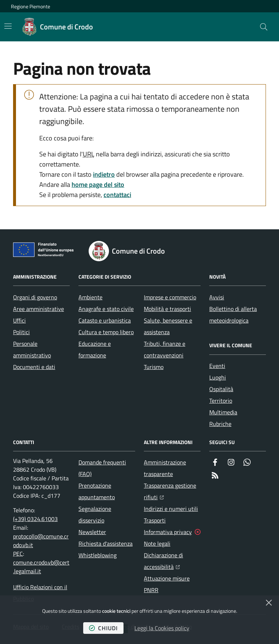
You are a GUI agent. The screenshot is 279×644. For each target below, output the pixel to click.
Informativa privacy (168, 532)
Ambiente (90, 297)
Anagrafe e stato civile (106, 309)
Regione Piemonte (31, 6)
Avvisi (217, 297)
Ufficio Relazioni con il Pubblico (40, 593)
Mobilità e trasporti (167, 309)
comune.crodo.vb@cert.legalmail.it (41, 567)
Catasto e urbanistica (105, 320)
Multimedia (223, 412)
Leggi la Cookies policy (162, 628)
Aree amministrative (39, 309)
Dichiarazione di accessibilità (172, 561)
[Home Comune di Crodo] (58, 27)
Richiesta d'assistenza (106, 543)
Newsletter (92, 532)
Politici (21, 332)
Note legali (157, 543)
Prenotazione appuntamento (97, 491)
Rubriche (220, 424)
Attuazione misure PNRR (167, 584)
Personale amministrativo (32, 349)
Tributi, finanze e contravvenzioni (165, 349)
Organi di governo (35, 297)
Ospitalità (221, 389)
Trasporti (155, 520)
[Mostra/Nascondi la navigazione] (8, 26)
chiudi (103, 628)
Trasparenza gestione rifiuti (172, 491)
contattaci (117, 195)
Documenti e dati (34, 367)
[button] (264, 27)
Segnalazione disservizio (95, 514)
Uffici (19, 320)
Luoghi (218, 377)
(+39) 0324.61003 (35, 519)
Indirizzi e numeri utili (171, 509)
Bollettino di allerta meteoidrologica (233, 315)
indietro (104, 174)
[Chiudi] (269, 603)
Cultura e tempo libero (106, 332)
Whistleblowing (98, 555)
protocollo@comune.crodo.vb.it (41, 541)
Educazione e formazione (95, 349)
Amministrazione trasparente (165, 468)
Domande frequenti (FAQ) (102, 468)
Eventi (217, 366)
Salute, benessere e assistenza (168, 326)
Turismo (154, 367)
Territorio (221, 401)
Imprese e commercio (170, 297)
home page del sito (98, 184)
